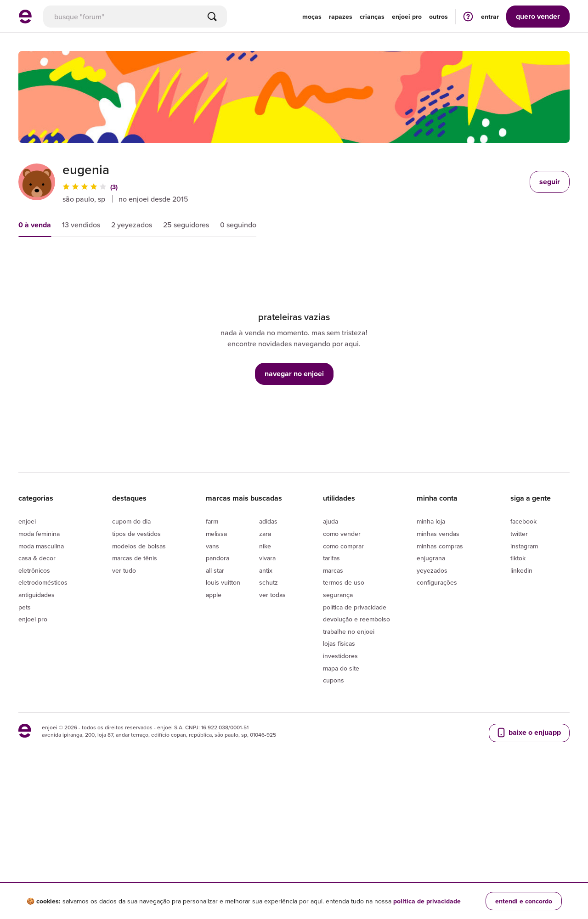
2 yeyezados (132, 225)
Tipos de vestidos (136, 660)
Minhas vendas (438, 660)
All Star (215, 697)
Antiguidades (37, 722)
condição (228, 263)
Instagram (524, 672)
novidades (169, 263)
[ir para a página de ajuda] (468, 16)
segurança (338, 722)
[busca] (135, 17)
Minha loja (431, 648)
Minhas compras (440, 672)
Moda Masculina (41, 672)
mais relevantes (54, 263)
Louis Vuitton (223, 709)
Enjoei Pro (33, 746)
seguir (550, 182)
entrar (490, 17)
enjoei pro (407, 17)
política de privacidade (427, 901)
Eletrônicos (34, 697)
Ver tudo (124, 697)
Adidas (268, 648)
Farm (212, 648)
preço (116, 263)
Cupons (334, 807)
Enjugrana (431, 685)
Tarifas (331, 685)
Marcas (333, 697)
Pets (25, 733)
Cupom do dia (131, 648)
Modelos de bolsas (139, 672)
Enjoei (27, 648)
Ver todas (272, 722)
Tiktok (518, 685)
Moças (312, 17)
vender (538, 16)
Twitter (519, 660)
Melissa (216, 660)
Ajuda (331, 648)
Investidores (340, 783)
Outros (438, 17)
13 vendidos (81, 225)
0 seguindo (238, 225)
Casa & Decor (37, 685)
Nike (265, 672)
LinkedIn (521, 697)
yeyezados (432, 697)
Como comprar (343, 672)
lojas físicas (339, 770)
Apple (214, 722)
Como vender (342, 660)
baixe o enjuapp (528, 859)
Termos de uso (344, 709)
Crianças (372, 17)
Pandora (218, 685)
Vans (212, 672)
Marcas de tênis (135, 685)
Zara (265, 660)
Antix (266, 697)
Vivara (267, 685)
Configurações (437, 709)
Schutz (269, 709)
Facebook (523, 648)
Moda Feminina (39, 660)
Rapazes (341, 17)
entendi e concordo (524, 901)
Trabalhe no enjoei (349, 758)
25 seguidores (186, 225)
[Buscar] (212, 17)
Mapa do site (341, 795)
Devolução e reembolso (356, 746)
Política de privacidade (355, 733)
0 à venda (35, 225)
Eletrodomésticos (43, 709)
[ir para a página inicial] (25, 21)
